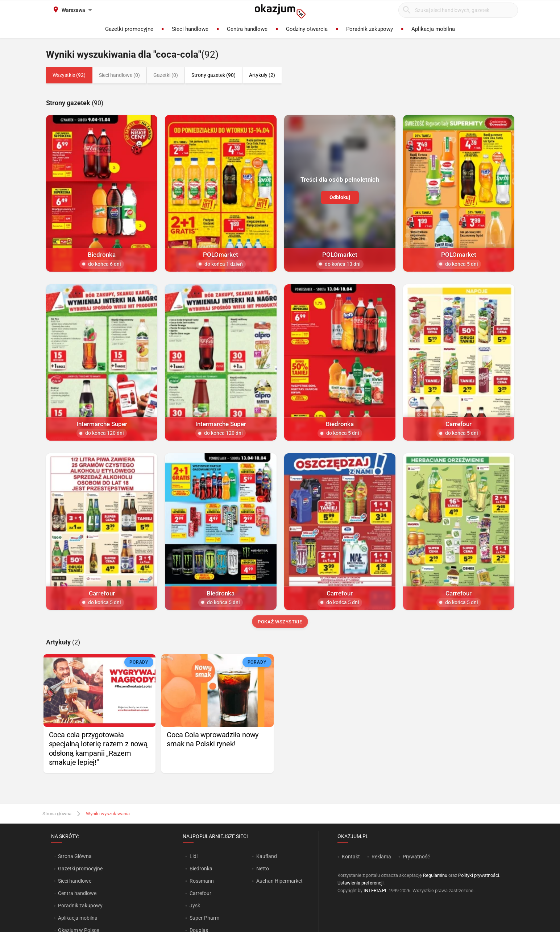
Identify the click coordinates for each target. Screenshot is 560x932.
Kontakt (351, 857)
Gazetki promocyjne (80, 869)
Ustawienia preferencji (360, 883)
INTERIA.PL (376, 890)
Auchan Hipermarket (279, 881)
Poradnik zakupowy (80, 906)
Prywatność (416, 857)
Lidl (194, 856)
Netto (263, 869)
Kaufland (267, 856)
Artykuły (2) (262, 75)
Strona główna (57, 814)
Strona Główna (75, 856)
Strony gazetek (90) (213, 75)
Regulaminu (435, 875)
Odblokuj (339, 197)
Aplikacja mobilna (78, 918)
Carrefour (200, 893)
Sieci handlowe (75, 881)
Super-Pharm (204, 918)
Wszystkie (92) (69, 75)
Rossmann (202, 881)
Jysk (195, 906)
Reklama (381, 857)
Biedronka (201, 869)
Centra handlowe (77, 893)
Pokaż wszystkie (280, 622)
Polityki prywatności (479, 875)
